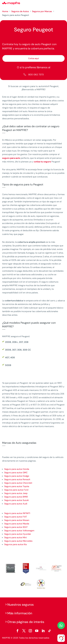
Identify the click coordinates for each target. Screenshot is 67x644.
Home (5, 11)
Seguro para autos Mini (15, 537)
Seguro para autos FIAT (16, 517)
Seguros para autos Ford (16, 490)
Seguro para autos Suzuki (17, 500)
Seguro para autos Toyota (17, 486)
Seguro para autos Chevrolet (18, 483)
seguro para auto (11, 158)
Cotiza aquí (33, 58)
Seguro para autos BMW (16, 497)
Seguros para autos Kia (15, 544)
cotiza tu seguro (42, 162)
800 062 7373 (36, 75)
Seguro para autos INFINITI (17, 513)
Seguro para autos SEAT (16, 527)
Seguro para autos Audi (16, 504)
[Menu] (63, 3)
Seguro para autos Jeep (16, 493)
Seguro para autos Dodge (17, 476)
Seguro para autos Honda (17, 469)
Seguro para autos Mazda (17, 524)
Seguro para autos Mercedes (18, 541)
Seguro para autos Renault (17, 479)
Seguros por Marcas (42, 11)
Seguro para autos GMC (16, 473)
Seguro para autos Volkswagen (19, 531)
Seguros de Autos (20, 11)
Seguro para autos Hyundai (18, 534)
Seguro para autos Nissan (17, 520)
